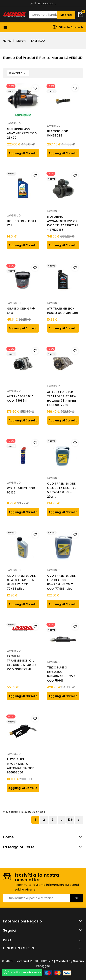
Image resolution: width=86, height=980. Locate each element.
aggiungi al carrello (23, 153)
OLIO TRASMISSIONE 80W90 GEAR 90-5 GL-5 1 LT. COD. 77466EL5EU (21, 582)
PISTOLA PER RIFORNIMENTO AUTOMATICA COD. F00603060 (21, 766)
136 (70, 820)
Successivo (79, 820)
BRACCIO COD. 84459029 (58, 133)
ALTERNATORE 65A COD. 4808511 (20, 398)
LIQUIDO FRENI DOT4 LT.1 (22, 223)
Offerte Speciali (71, 27)
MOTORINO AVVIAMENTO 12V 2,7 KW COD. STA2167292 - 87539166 (63, 223)
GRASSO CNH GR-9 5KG (21, 311)
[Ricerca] (52, 15)
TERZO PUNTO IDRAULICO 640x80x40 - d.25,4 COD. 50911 (61, 674)
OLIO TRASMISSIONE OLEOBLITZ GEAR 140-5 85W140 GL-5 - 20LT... (63, 490)
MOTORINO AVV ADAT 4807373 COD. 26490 (22, 133)
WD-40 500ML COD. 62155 (21, 490)
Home (8, 837)
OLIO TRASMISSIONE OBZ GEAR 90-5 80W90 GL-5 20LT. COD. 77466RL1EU (61, 582)
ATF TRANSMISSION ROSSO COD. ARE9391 (63, 311)
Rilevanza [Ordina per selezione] (18, 73)
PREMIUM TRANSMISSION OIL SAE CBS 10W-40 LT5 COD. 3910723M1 (22, 663)
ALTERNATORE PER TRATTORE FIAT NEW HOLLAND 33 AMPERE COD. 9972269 (62, 398)
